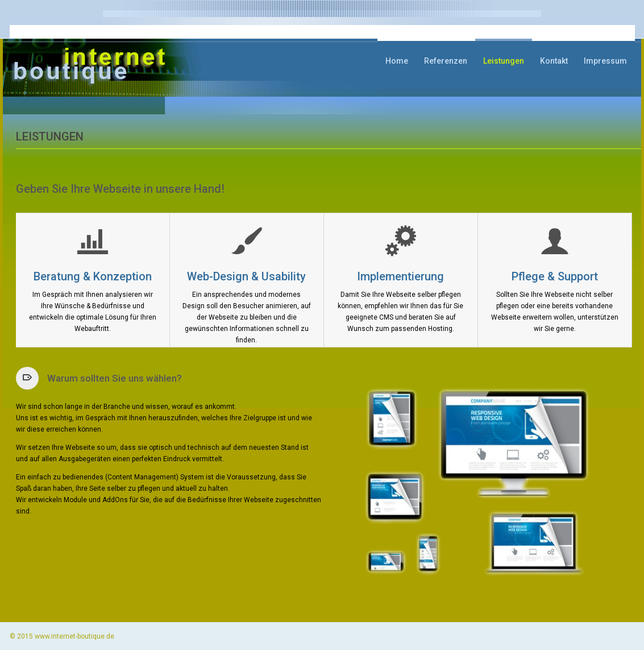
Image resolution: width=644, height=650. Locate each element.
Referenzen (446, 61)
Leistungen (504, 61)
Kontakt (554, 61)
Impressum (605, 61)
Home (397, 61)
